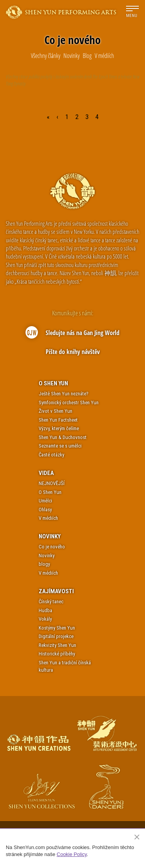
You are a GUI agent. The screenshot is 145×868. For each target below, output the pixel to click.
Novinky (50, 536)
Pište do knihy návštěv (73, 352)
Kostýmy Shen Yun (57, 628)
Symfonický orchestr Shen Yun (69, 403)
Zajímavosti (56, 591)
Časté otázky (51, 455)
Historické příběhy (57, 654)
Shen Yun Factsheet (58, 420)
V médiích (48, 518)
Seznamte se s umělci (60, 446)
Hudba (45, 610)
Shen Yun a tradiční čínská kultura (65, 666)
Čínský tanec (51, 602)
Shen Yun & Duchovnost (63, 437)
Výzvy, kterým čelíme (59, 428)
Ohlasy (45, 510)
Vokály (45, 619)
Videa (46, 473)
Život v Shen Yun (55, 411)
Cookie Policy (72, 854)
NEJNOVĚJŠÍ (52, 483)
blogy (44, 564)
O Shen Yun (53, 383)
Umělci (45, 501)
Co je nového (52, 547)
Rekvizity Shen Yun (57, 645)
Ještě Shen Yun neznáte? (64, 394)
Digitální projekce (56, 636)
